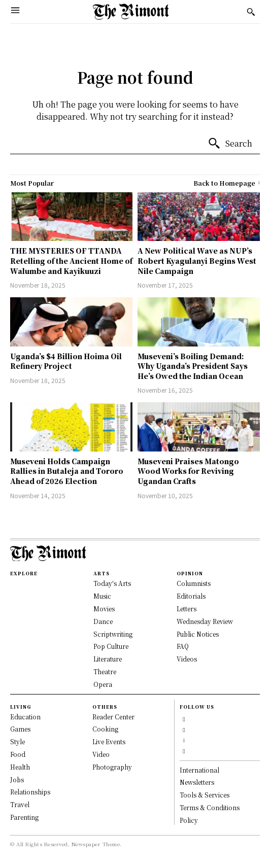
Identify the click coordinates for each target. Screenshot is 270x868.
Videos (187, 659)
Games (20, 729)
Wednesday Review (205, 621)
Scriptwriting (113, 634)
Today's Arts (112, 583)
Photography (112, 767)
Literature (108, 659)
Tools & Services (205, 795)
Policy (189, 820)
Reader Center (113, 717)
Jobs (17, 779)
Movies (104, 609)
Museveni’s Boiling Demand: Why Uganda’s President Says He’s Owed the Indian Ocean (193, 366)
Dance (103, 621)
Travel (20, 804)
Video (101, 754)
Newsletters (197, 782)
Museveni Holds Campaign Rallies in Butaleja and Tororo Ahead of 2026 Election (67, 471)
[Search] (230, 144)
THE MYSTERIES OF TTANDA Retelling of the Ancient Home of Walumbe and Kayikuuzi (71, 261)
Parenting (24, 817)
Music (102, 596)
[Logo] (131, 12)
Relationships (30, 792)
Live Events (109, 741)
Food (18, 754)
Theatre (105, 671)
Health (20, 767)
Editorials (191, 596)
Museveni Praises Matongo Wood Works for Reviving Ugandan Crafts (188, 471)
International (199, 770)
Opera (103, 684)
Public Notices (198, 634)
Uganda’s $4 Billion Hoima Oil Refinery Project (66, 361)
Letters (187, 609)
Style (18, 741)
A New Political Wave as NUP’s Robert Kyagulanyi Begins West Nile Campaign (197, 261)
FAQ (183, 646)
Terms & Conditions (210, 807)
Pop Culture (111, 646)
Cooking (105, 729)
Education (25, 717)
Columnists (194, 583)
